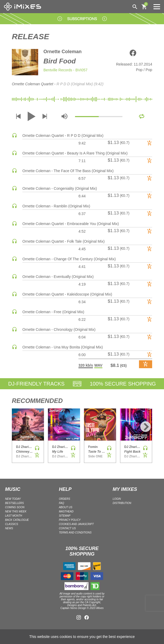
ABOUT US (66, 507)
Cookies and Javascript (76, 524)
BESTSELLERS (14, 503)
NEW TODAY (13, 499)
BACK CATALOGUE (17, 520)
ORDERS (65, 499)
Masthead (66, 511)
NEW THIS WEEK (16, 511)
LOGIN (117, 499)
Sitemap (65, 516)
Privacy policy (70, 520)
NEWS (9, 528)
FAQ (62, 503)
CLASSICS (11, 524)
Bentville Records (58, 70)
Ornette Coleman (63, 52)
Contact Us (67, 528)
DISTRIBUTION (122, 503)
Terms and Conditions (75, 533)
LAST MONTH (13, 516)
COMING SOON (15, 507)
